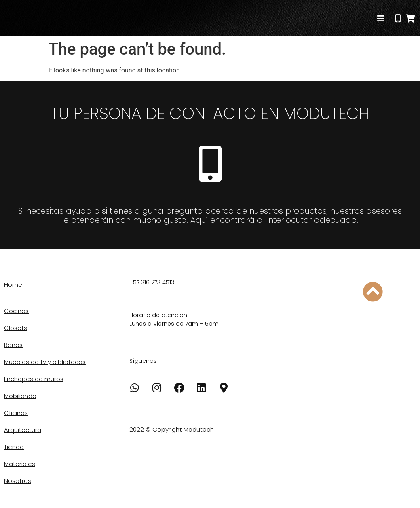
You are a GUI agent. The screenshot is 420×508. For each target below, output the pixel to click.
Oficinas (16, 413)
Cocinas (16, 311)
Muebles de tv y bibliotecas (45, 362)
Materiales (20, 464)
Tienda (14, 447)
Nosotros (18, 481)
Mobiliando (20, 396)
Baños (13, 345)
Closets (16, 328)
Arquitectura (23, 430)
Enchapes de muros (34, 379)
